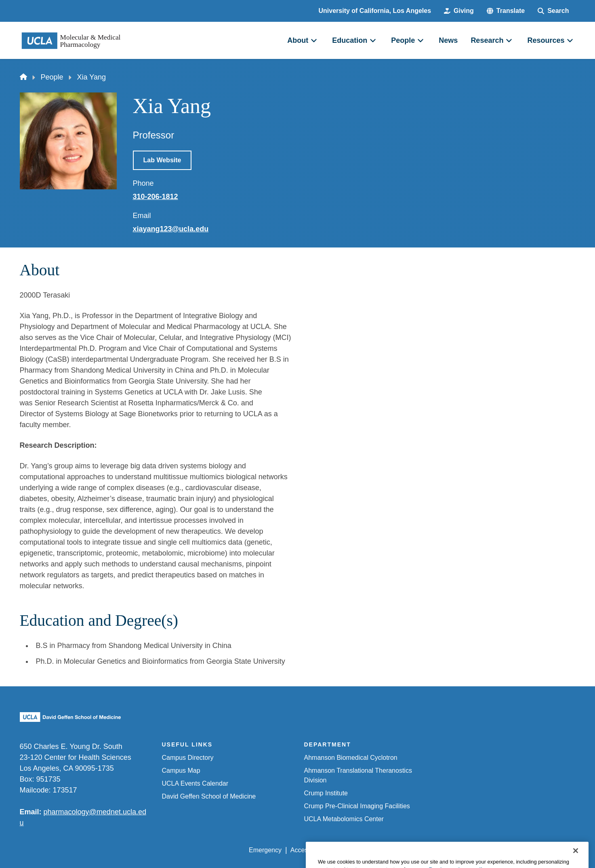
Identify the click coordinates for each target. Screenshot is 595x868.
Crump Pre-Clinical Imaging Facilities (357, 806)
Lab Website (162, 160)
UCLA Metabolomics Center (344, 819)
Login (499, 850)
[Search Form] (553, 11)
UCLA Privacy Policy (364, 850)
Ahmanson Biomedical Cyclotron (351, 758)
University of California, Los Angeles (375, 11)
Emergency (265, 850)
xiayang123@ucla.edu (171, 229)
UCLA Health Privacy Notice (442, 850)
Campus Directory (188, 758)
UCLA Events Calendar (195, 783)
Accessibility (308, 850)
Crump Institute (326, 793)
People (52, 77)
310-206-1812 (156, 197)
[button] (506, 11)
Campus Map (181, 771)
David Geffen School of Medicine (209, 796)
